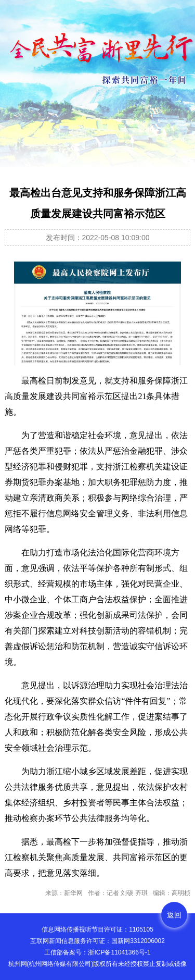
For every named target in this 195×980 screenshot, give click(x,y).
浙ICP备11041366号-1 (119, 952)
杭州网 (18, 964)
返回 (174, 915)
